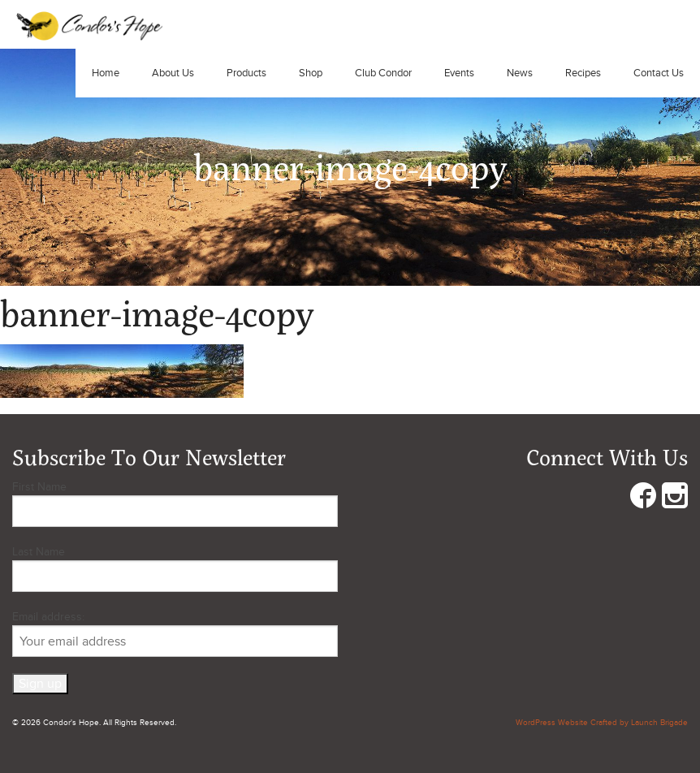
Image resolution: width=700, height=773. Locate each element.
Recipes (583, 73)
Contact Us (659, 73)
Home (106, 73)
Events (459, 73)
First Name (39, 487)
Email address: (175, 633)
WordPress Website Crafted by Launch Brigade (602, 723)
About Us (173, 73)
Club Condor (383, 73)
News (520, 73)
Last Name (39, 552)
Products (246, 73)
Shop (311, 73)
